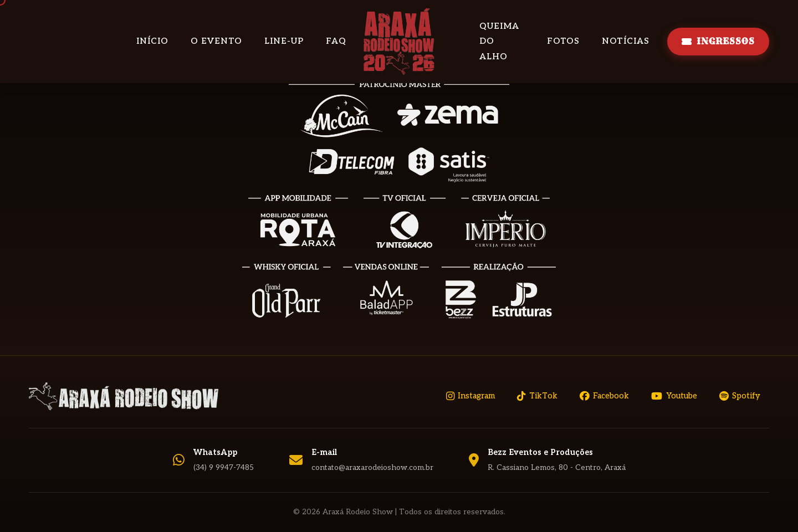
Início (152, 41)
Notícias (626, 41)
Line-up (284, 41)
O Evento (216, 41)
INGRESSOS (718, 41)
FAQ (336, 41)
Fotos (563, 41)
